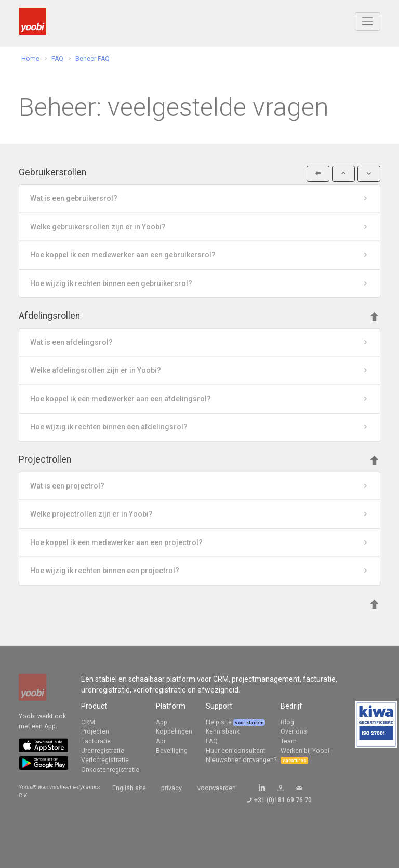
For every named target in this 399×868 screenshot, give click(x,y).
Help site (220, 722)
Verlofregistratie (105, 760)
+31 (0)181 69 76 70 (283, 800)
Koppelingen (174, 731)
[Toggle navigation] (368, 22)
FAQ (212, 741)
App (162, 722)
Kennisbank (223, 731)
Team (289, 741)
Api (161, 741)
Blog (287, 722)
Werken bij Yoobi (305, 751)
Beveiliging (172, 751)
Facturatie (96, 741)
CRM (88, 722)
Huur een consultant (236, 751)
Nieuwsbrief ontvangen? (241, 760)
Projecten (95, 731)
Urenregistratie (103, 751)
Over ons (294, 731)
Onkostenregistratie (110, 770)
